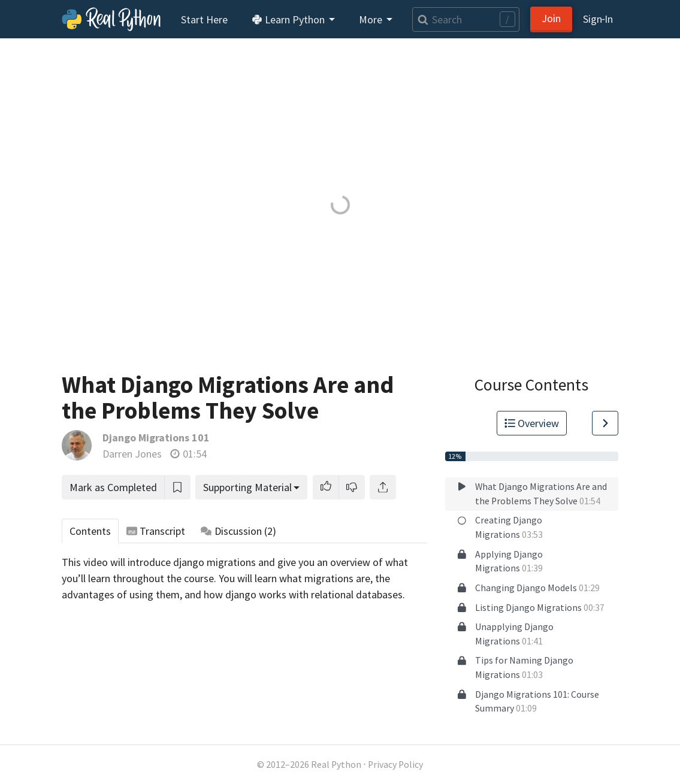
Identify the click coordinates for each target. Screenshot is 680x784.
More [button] (372, 19)
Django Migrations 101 (156, 438)
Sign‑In (598, 19)
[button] (326, 487)
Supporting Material (247, 487)
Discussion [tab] (238, 531)
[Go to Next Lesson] (605, 423)
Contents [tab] (90, 531)
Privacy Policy (395, 765)
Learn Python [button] (289, 19)
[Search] (466, 19)
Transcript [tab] (156, 531)
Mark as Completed (113, 487)
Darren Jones (132, 454)
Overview (532, 423)
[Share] (383, 487)
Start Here (204, 19)
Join (551, 18)
